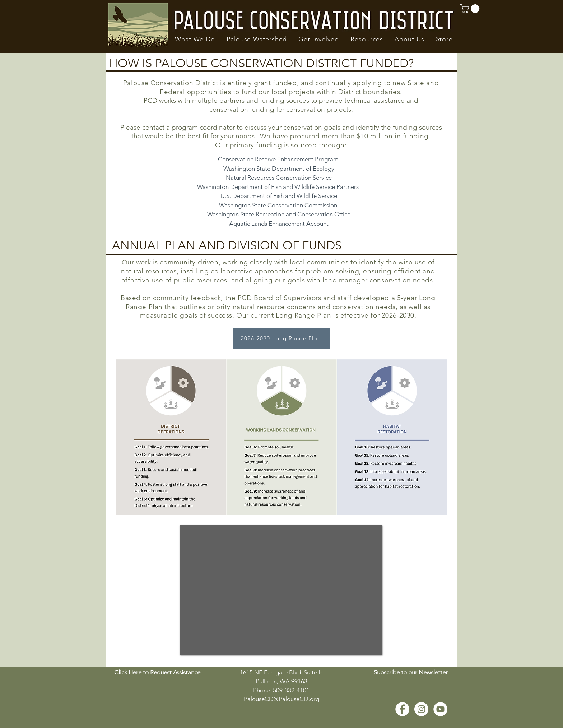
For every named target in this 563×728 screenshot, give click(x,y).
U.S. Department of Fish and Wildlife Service (279, 196)
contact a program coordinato (187, 127)
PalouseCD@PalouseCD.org (281, 699)
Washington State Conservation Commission (278, 205)
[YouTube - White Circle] (440, 709)
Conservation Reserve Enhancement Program (278, 159)
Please (131, 127)
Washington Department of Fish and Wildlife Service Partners (279, 187)
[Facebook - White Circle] (402, 709)
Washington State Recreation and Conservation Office (279, 214)
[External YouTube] (281, 590)
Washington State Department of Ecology (279, 169)
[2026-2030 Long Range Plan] (281, 338)
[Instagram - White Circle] (421, 709)
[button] (195, 39)
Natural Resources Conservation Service (279, 178)
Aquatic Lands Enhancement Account (279, 224)
